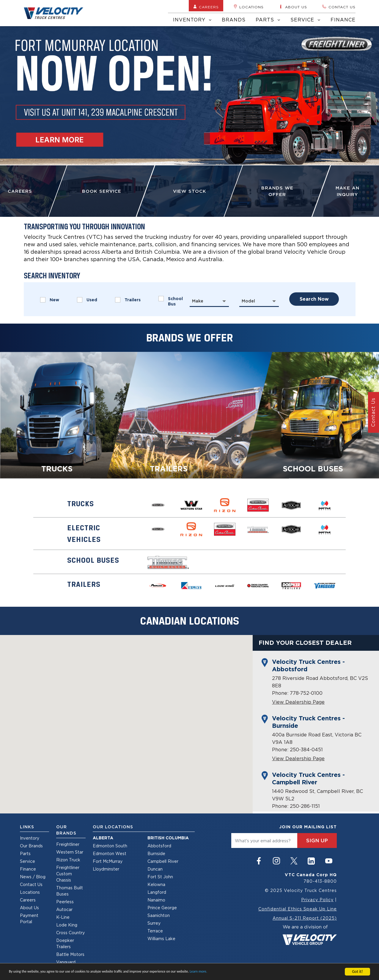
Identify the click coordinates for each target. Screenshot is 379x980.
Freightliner (68, 844)
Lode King (67, 925)
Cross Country (70, 933)
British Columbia (168, 838)
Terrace (155, 931)
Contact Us (31, 884)
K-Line (63, 917)
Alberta (103, 838)
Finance (343, 20)
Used (87, 300)
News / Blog (33, 877)
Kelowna (156, 884)
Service (305, 20)
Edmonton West (110, 853)
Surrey (154, 923)
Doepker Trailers (65, 943)
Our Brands (31, 846)
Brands (234, 20)
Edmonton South (110, 846)
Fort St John (160, 877)
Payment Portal (29, 918)
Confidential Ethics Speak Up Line (298, 909)
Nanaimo (156, 900)
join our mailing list (308, 827)
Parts (268, 20)
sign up (317, 841)
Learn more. (198, 972)
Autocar (64, 909)
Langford (157, 892)
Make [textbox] (198, 301)
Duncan (155, 869)
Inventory (192, 20)
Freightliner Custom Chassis (68, 874)
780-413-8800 (320, 881)
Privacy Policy (317, 900)
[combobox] (209, 301)
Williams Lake (161, 939)
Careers (206, 7)
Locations (249, 7)
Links (27, 827)
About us (293, 7)
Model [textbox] (248, 301)
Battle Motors (70, 954)
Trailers (128, 300)
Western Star (70, 852)
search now (314, 299)
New (50, 300)
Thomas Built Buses (70, 891)
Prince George (162, 908)
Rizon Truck (68, 860)
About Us (29, 908)
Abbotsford (159, 846)
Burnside (156, 853)
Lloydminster (106, 869)
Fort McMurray (108, 861)
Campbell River (163, 861)
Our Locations (113, 827)
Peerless (65, 902)
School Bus (171, 301)
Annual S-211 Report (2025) (305, 918)
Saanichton (159, 915)
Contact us (339, 7)
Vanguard (66, 962)
